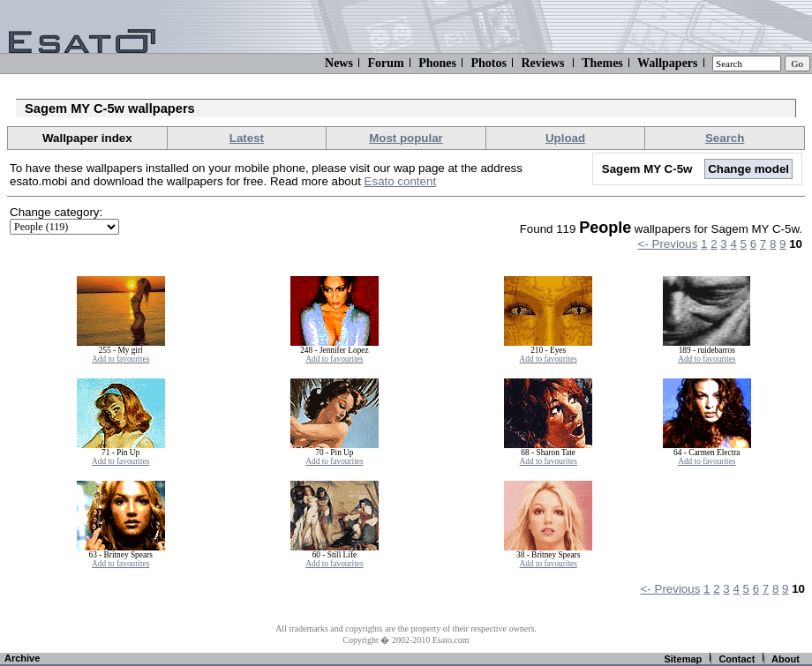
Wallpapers (667, 63)
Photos (488, 63)
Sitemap (683, 659)
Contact (737, 659)
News (339, 63)
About (786, 659)
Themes (602, 63)
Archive (22, 658)
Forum (385, 63)
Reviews (542, 63)
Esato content (401, 181)
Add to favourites (120, 359)
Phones (437, 63)
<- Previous (668, 244)
